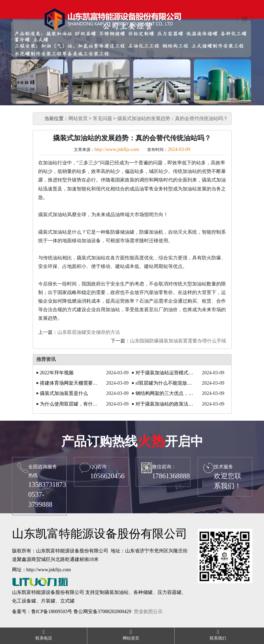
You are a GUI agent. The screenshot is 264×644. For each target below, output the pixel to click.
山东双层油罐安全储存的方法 (89, 332)
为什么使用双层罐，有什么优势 (69, 404)
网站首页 (78, 119)
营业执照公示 (148, 612)
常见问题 (102, 119)
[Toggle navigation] (245, 19)
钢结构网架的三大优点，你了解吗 (165, 393)
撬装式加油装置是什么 (64, 393)
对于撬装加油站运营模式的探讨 (165, 373)
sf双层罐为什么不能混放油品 (165, 383)
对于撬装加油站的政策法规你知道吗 (165, 404)
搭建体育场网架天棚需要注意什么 (69, 383)
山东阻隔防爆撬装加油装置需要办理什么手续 (178, 341)
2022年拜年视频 (57, 373)
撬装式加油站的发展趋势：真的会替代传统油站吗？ (173, 119)
